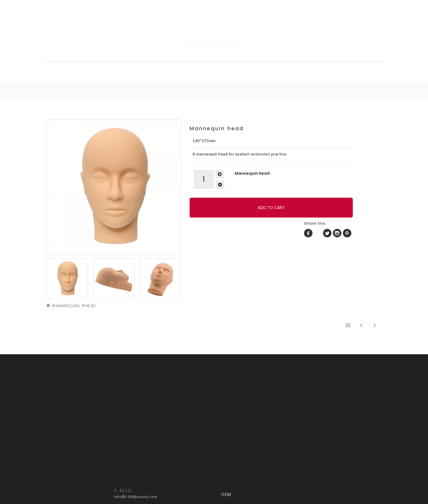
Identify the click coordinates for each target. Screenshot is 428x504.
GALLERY (209, 58)
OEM (331, 58)
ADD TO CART (243, 199)
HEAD (92, 290)
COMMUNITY (272, 58)
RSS (20, 3)
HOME (99, 58)
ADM (181, 486)
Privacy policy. (159, 486)
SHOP (152, 58)
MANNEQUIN (69, 290)
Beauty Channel (214, 27)
